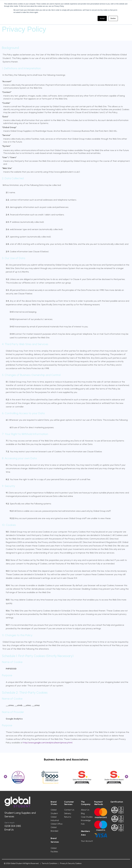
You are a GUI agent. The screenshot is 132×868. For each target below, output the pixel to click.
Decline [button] (113, 18)
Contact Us (69, 810)
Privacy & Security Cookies (71, 863)
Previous (5, 777)
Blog (83, 813)
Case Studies (87, 817)
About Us (85, 810)
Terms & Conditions (49, 863)
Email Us (9, 830)
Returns (68, 817)
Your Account (87, 841)
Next (127, 777)
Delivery (68, 813)
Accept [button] (102, 18)
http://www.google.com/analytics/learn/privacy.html (48, 743)
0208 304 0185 (13, 826)
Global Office (57, 824)
